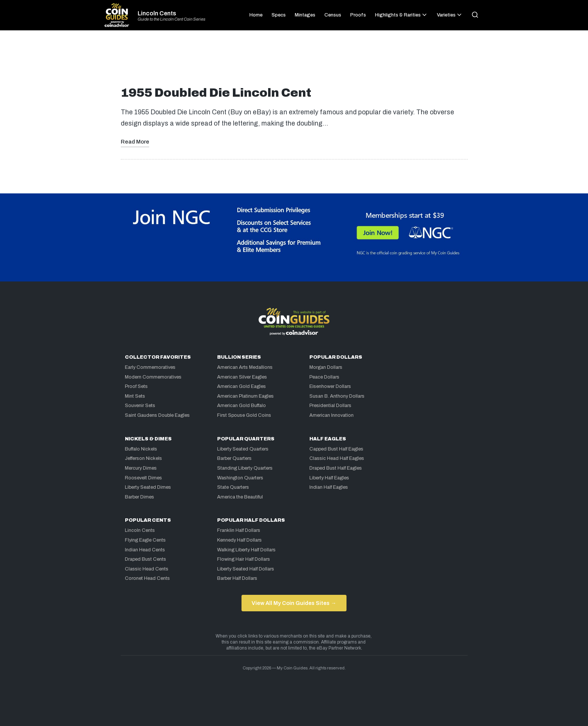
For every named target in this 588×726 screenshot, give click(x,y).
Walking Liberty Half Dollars (246, 550)
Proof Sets (136, 386)
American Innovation (331, 415)
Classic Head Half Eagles (337, 458)
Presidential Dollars (330, 406)
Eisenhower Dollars (330, 386)
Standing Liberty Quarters (245, 468)
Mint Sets (135, 396)
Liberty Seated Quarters (243, 449)
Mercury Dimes (141, 468)
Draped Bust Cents (145, 559)
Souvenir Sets (140, 406)
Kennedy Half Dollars (239, 540)
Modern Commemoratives (153, 377)
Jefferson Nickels (143, 458)
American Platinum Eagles (245, 396)
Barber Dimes (139, 497)
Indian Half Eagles (329, 487)
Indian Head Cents (145, 550)
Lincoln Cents (157, 13)
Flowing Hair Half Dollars (244, 559)
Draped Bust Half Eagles (336, 468)
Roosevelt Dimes (143, 478)
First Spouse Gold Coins (244, 415)
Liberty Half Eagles (329, 478)
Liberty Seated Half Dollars (246, 569)
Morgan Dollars (326, 367)
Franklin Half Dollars (239, 530)
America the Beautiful (240, 497)
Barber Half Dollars (237, 578)
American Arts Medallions (245, 367)
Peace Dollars (324, 377)
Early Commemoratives (150, 367)
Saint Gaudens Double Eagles (157, 415)
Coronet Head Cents (147, 578)
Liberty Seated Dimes (148, 487)
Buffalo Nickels (141, 449)
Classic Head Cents (147, 569)
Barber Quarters (234, 458)
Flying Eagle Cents (145, 540)
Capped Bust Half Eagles (336, 449)
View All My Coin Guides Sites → (294, 603)
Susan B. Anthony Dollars (337, 396)
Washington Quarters (240, 478)
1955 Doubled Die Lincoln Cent (216, 93)
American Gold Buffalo (241, 406)
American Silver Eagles (242, 377)
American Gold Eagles (241, 386)
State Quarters (233, 487)
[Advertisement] (294, 61)
